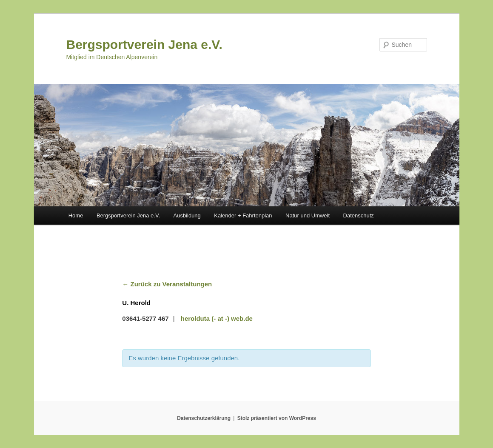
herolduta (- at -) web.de (217, 318)
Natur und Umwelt (308, 215)
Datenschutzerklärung (204, 418)
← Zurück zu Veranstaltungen (167, 284)
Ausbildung (187, 215)
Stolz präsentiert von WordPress (277, 418)
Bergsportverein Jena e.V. (144, 44)
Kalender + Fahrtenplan (243, 215)
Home (76, 215)
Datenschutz (359, 215)
